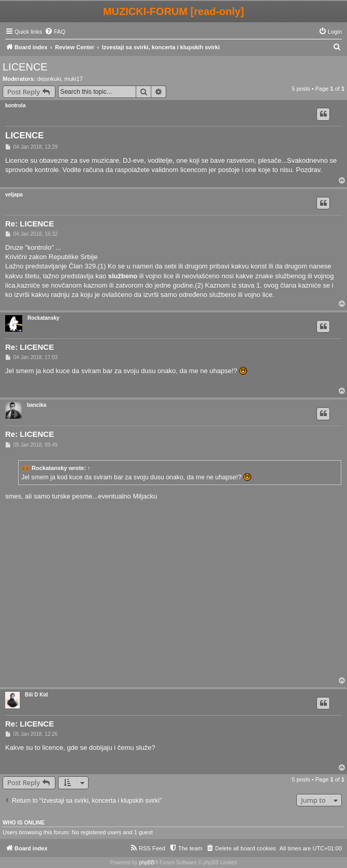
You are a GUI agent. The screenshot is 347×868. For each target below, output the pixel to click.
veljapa (14, 195)
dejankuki (49, 79)
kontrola (15, 105)
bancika (37, 405)
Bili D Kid (36, 695)
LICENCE (25, 67)
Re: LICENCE (30, 224)
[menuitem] (55, 32)
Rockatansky (44, 318)
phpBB (147, 863)
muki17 (73, 79)
